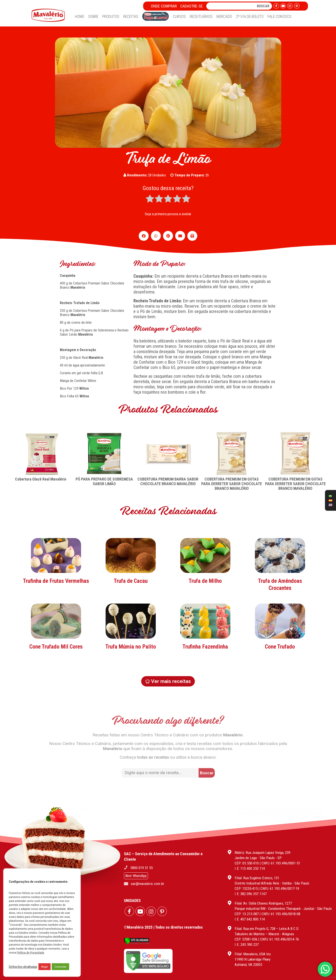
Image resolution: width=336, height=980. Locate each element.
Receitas (131, 16)
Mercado (224, 16)
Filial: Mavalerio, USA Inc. (253, 954)
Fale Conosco (279, 16)
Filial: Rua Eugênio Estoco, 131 (257, 878)
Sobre (93, 16)
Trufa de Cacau (131, 624)
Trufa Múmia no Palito (131, 690)
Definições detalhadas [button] (23, 967)
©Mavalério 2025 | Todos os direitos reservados (163, 927)
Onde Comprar (164, 6)
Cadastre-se (192, 6)
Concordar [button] (60, 967)
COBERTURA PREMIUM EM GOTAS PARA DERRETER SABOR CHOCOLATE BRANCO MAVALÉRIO (232, 484)
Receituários (201, 16)
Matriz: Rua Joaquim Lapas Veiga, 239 (262, 853)
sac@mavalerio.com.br (147, 884)
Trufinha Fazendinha (205, 690)
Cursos (179, 16)
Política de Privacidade (30, 953)
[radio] (150, 199)
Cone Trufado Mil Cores (56, 690)
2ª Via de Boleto (250, 16)
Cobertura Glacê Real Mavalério (41, 479)
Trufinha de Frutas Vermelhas (56, 624)
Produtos (111, 16)
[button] (144, 236)
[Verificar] (137, 943)
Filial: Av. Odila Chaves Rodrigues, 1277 (263, 903)
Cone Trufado (280, 690)
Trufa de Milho (205, 624)
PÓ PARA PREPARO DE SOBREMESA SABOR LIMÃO (104, 481)
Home (80, 16)
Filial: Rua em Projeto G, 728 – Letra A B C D (267, 929)
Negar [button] (45, 967)
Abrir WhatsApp (136, 876)
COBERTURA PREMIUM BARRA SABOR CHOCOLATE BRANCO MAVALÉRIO (168, 481)
